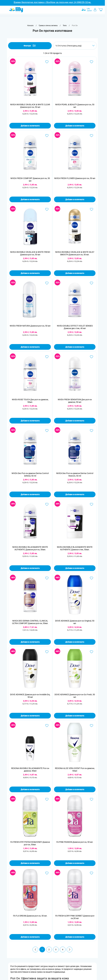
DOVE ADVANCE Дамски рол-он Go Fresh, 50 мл (75, 696)
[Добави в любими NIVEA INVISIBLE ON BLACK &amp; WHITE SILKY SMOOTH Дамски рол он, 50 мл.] (92, 209)
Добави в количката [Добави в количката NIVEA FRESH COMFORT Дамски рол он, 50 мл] (30, 199)
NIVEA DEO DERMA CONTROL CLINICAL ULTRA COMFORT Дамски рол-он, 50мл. (30, 622)
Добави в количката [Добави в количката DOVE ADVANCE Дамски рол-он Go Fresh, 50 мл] (75, 716)
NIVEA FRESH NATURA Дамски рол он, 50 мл (30, 326)
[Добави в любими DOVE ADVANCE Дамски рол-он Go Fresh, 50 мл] (92, 652)
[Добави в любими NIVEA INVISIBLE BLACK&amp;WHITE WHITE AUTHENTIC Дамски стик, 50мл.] (92, 504)
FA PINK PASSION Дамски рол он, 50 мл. (75, 842)
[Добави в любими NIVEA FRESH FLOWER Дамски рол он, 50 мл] (92, 136)
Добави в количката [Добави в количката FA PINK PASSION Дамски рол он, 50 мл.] (75, 863)
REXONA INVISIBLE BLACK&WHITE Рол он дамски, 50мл (30, 770)
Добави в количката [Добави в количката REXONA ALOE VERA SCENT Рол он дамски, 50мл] (75, 789)
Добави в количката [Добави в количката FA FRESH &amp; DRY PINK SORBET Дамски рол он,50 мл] (75, 937)
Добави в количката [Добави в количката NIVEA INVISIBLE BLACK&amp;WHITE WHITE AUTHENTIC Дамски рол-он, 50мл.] (30, 568)
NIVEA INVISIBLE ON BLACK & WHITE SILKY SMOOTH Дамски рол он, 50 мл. (75, 253)
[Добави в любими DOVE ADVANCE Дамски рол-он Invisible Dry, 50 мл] (47, 652)
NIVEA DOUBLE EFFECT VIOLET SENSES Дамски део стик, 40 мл (75, 327)
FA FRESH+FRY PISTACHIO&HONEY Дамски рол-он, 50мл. (30, 843)
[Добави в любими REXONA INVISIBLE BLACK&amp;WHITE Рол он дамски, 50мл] (47, 726)
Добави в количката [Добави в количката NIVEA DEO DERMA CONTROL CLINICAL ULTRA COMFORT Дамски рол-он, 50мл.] (30, 642)
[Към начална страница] (30, 26)
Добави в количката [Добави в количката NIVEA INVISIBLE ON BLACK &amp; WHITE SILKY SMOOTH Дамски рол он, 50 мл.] (75, 273)
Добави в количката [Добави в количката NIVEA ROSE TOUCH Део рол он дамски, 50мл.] (30, 421)
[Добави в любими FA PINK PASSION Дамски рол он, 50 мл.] (92, 799)
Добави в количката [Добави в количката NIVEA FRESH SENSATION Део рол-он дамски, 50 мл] (75, 421)
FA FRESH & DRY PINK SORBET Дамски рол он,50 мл (75, 917)
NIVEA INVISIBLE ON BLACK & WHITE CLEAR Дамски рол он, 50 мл (30, 106)
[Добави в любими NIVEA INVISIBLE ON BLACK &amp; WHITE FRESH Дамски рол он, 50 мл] (47, 209)
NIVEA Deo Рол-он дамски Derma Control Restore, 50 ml (75, 475)
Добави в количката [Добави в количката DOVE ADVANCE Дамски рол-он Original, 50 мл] (75, 642)
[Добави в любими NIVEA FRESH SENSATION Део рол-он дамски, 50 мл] (92, 357)
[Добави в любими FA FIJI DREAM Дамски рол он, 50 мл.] (47, 873)
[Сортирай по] (75, 46)
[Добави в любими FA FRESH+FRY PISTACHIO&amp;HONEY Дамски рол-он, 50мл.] (47, 799)
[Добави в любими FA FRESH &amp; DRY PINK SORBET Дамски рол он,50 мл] (92, 873)
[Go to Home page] (16, 10)
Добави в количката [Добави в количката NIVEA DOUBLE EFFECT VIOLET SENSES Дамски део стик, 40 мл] (75, 347)
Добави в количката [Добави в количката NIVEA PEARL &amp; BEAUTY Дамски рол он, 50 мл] (75, 126)
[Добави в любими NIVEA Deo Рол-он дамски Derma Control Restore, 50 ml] (92, 431)
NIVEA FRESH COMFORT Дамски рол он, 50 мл (30, 180)
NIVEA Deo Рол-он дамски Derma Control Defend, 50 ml (30, 475)
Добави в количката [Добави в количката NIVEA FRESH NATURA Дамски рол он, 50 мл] (30, 347)
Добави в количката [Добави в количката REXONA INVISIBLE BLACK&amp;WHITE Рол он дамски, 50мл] (30, 789)
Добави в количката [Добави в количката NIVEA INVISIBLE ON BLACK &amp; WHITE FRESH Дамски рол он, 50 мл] (30, 273)
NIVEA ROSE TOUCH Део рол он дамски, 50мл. (30, 401)
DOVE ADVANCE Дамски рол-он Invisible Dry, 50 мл (30, 696)
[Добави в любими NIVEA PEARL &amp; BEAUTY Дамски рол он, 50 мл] (92, 62)
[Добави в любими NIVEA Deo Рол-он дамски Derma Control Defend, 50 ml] (47, 431)
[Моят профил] (95, 10)
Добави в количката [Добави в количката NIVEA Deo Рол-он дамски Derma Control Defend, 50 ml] (30, 494)
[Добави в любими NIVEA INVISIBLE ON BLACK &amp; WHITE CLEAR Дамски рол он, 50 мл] (47, 62)
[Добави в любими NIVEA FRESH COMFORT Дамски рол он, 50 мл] (47, 136)
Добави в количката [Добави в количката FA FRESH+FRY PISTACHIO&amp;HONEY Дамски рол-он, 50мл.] (30, 863)
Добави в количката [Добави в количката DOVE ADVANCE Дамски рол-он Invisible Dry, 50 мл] (30, 716)
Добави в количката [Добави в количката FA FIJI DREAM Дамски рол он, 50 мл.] (30, 937)
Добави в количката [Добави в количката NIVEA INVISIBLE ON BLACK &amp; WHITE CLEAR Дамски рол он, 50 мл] (30, 126)
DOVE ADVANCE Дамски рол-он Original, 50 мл (75, 622)
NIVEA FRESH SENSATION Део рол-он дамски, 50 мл (75, 401)
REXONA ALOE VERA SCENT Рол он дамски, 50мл (75, 770)
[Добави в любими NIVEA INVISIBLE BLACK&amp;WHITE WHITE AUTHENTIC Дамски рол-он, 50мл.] (47, 504)
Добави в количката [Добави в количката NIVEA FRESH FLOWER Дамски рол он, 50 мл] (75, 199)
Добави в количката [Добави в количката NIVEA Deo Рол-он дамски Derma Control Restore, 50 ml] (75, 494)
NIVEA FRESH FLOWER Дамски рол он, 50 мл (75, 178)
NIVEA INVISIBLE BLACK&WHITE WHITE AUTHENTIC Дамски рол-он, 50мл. (30, 548)
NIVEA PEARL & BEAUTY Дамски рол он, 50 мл (75, 106)
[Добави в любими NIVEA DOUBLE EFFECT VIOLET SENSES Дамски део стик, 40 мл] (92, 283)
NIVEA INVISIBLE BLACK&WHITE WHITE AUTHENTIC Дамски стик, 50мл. (75, 548)
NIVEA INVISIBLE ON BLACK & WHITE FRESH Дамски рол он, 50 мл (30, 253)
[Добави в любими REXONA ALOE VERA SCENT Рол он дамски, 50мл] (92, 726)
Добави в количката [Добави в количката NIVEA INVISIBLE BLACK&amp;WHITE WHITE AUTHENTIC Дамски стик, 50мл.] (75, 568)
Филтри (30, 46)
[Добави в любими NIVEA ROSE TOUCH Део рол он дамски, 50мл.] (47, 357)
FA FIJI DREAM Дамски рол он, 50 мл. (30, 916)
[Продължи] (69, 950)
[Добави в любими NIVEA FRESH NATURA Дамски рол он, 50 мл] (47, 283)
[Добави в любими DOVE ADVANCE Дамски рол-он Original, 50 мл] (92, 578)
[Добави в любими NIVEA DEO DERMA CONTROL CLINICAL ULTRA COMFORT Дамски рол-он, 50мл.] (47, 578)
